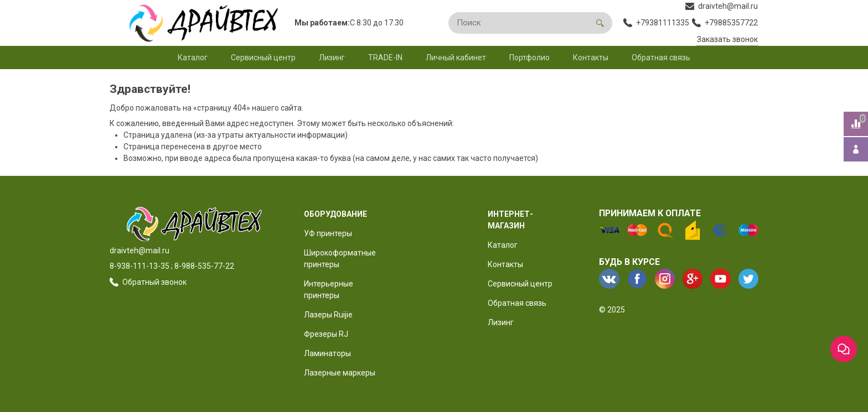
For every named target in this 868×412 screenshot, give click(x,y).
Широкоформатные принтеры (340, 259)
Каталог (193, 58)
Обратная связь (661, 58)
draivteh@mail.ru (139, 251)
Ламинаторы (327, 353)
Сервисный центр (263, 58)
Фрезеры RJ (326, 334)
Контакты (591, 58)
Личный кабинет (456, 58)
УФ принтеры (328, 233)
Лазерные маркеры (340, 373)
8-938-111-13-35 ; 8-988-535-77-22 (172, 266)
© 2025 (612, 310)
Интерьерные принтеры (329, 290)
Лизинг (332, 58)
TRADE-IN (385, 58)
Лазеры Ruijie (328, 315)
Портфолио (529, 58)
